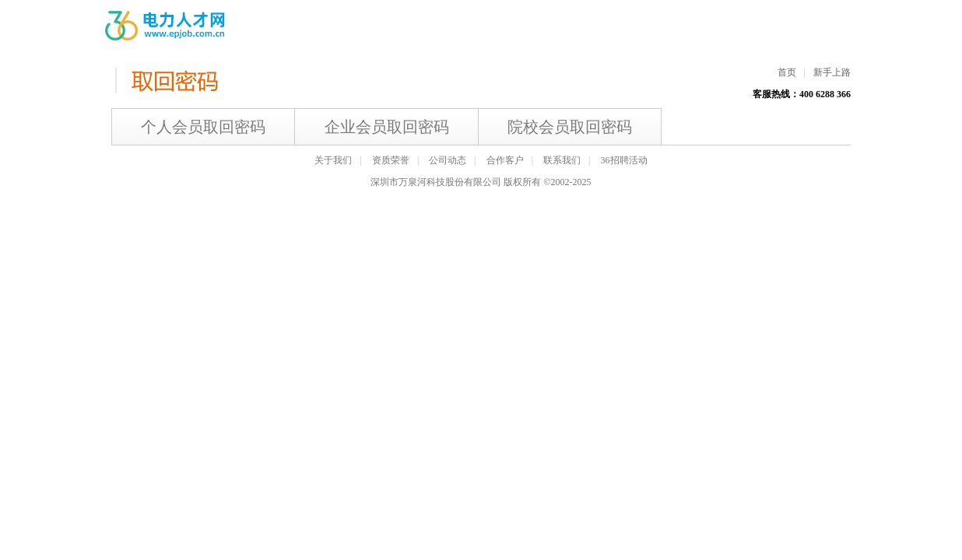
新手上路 (832, 72)
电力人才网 (167, 26)
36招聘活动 (624, 160)
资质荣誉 (391, 160)
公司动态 (448, 160)
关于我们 (333, 160)
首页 (787, 72)
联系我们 (562, 160)
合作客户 (505, 160)
